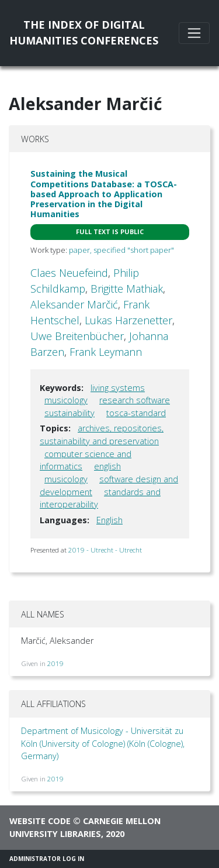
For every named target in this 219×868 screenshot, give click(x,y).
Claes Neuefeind (69, 273)
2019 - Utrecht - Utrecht (105, 550)
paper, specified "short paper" (121, 250)
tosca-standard (136, 413)
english (107, 466)
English (109, 520)
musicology (66, 400)
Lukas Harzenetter (128, 320)
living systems (118, 388)
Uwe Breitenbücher (77, 336)
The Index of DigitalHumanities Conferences (84, 32)
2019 (55, 663)
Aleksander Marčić (74, 304)
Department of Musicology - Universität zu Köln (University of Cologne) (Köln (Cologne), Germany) (103, 743)
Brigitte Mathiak (127, 289)
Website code (40, 821)
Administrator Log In (47, 859)
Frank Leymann (106, 352)
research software (135, 400)
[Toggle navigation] (194, 33)
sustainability (69, 413)
